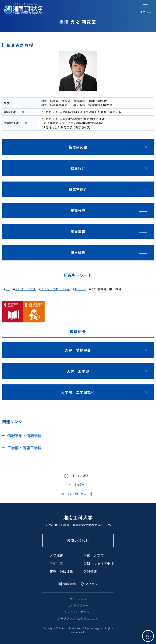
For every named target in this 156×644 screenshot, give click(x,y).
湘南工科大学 (78, 517)
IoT (8, 289)
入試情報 (90, 572)
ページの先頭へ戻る (74, 494)
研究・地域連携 (61, 572)
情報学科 (79, 485)
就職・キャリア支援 (99, 563)
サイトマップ (78, 599)
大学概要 (56, 555)
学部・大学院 (94, 555)
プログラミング (25, 289)
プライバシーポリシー (78, 612)
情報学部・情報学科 (24, 435)
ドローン (80, 289)
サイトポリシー (78, 605)
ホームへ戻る (80, 475)
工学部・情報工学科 (24, 447)
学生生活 (56, 563)
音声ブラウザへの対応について (78, 619)
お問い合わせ (78, 540)
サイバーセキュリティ (55, 289)
